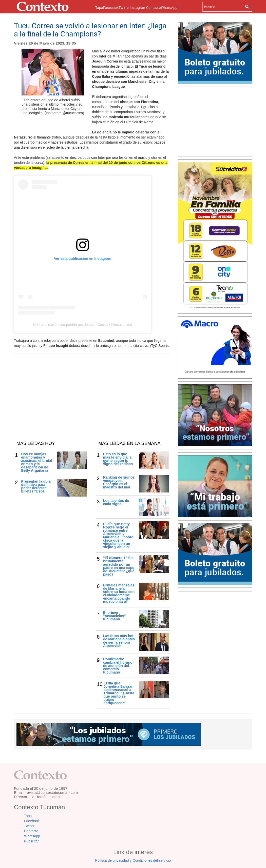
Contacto (154, 8)
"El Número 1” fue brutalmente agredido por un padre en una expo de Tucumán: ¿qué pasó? (119, 566)
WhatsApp (169, 8)
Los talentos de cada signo (116, 502)
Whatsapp (32, 836)
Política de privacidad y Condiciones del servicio (133, 860)
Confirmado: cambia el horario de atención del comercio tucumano (118, 666)
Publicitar (31, 841)
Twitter (124, 8)
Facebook (111, 8)
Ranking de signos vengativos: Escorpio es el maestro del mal (119, 482)
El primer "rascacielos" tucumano (115, 616)
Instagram (138, 8)
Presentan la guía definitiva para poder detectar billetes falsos (36, 486)
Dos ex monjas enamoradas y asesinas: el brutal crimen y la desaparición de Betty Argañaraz (37, 462)
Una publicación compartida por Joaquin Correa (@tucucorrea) (83, 325)
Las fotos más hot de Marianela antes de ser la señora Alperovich (119, 641)
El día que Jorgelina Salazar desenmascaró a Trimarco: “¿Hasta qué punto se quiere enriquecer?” (119, 693)
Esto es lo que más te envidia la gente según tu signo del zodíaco (118, 459)
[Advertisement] (92, 399)
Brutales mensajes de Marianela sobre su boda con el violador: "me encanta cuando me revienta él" (119, 593)
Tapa (99, 7)
